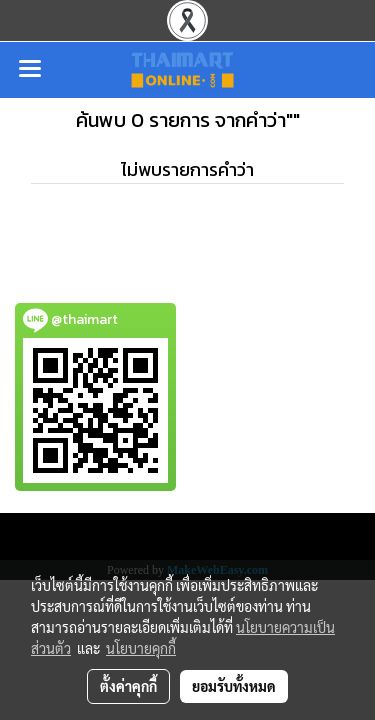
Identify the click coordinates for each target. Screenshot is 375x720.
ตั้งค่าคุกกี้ (128, 686)
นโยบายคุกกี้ (141, 648)
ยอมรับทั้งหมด (234, 686)
